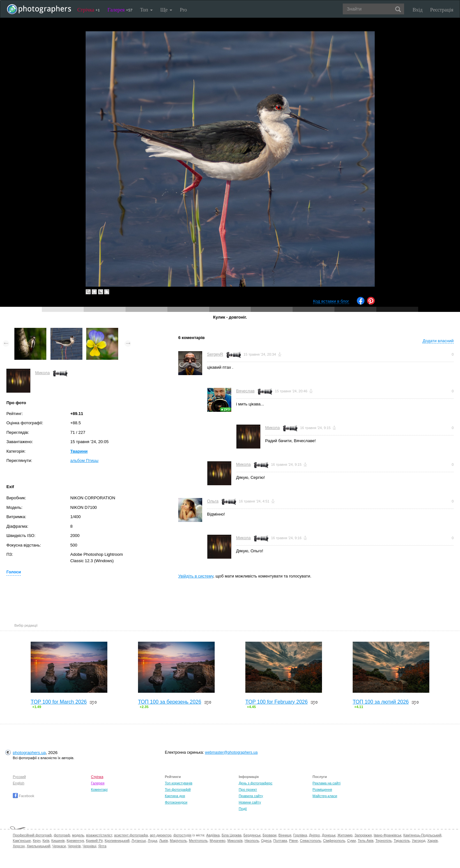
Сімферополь (334, 841)
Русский (19, 777)
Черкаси (59, 846)
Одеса (266, 841)
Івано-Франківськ (387, 835)
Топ (146, 10)
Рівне (294, 841)
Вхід (418, 10)
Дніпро (314, 835)
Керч (37, 841)
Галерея (120, 10)
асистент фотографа (131, 835)
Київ (46, 841)
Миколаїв (235, 841)
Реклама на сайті (326, 783)
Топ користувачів (179, 783)
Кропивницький (117, 841)
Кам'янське (22, 841)
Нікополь (252, 841)
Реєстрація (442, 10)
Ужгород (418, 841)
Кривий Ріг (94, 841)
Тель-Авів (366, 841)
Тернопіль (383, 841)
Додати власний (438, 341)
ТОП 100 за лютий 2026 (381, 702)
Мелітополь (198, 841)
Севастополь (310, 841)
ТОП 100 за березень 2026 (170, 702)
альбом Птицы (84, 460)
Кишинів (58, 841)
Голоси (14, 572)
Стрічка (89, 10)
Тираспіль (402, 841)
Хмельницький (39, 846)
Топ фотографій (178, 789)
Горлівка (300, 835)
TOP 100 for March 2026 (59, 702)
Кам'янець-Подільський (422, 835)
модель (78, 835)
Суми (352, 841)
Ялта (102, 846)
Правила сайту (251, 796)
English (19, 783)
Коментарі (99, 789)
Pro (183, 10)
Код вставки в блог (331, 301)
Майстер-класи (325, 796)
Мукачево (217, 841)
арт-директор (161, 835)
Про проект (248, 789)
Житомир (345, 835)
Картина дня (175, 796)
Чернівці (90, 846)
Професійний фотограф (32, 835)
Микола (42, 373)
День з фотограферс (256, 783)
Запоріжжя (363, 835)
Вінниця (285, 835)
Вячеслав (245, 391)
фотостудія (183, 835)
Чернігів (74, 846)
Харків (433, 841)
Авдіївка (213, 835)
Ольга (213, 501)
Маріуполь (178, 841)
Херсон (19, 846)
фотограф (62, 835)
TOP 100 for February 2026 (276, 702)
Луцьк (153, 841)
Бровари (270, 835)
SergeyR (215, 354)
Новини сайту (250, 802)
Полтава (280, 841)
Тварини (79, 451)
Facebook (23, 796)
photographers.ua (29, 753)
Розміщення (322, 789)
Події (243, 809)
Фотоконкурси (176, 802)
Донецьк (329, 835)
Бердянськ (252, 835)
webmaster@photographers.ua (231, 752)
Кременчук (75, 841)
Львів (163, 841)
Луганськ (139, 841)
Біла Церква (232, 835)
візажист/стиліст (99, 835)
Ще (166, 10)
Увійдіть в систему (196, 576)
